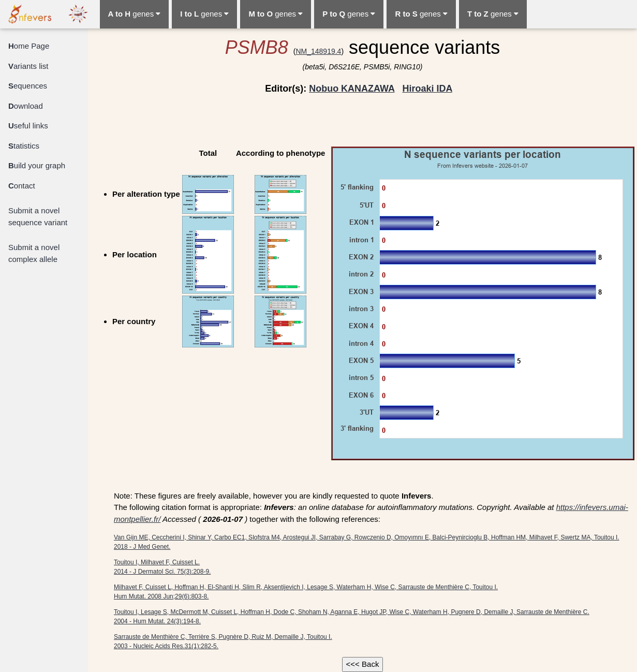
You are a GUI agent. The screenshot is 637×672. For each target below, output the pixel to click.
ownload (26, 106)
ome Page (29, 46)
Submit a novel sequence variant (38, 216)
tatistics (24, 146)
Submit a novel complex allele (34, 253)
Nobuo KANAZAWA (352, 89)
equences (28, 86)
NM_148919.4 (318, 51)
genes (135, 14)
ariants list (28, 66)
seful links (28, 126)
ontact (22, 186)
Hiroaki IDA (427, 89)
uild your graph (37, 165)
